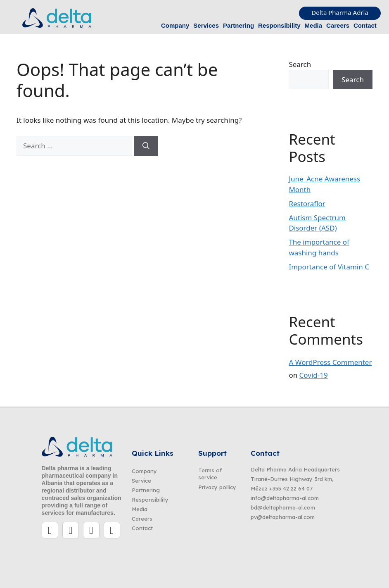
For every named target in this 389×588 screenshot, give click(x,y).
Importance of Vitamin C (329, 267)
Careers (338, 25)
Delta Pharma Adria (340, 12)
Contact (365, 25)
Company (175, 25)
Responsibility (279, 25)
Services (206, 25)
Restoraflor (307, 204)
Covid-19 (314, 375)
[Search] (146, 146)
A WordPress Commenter (330, 362)
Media (314, 25)
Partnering (238, 25)
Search (300, 64)
